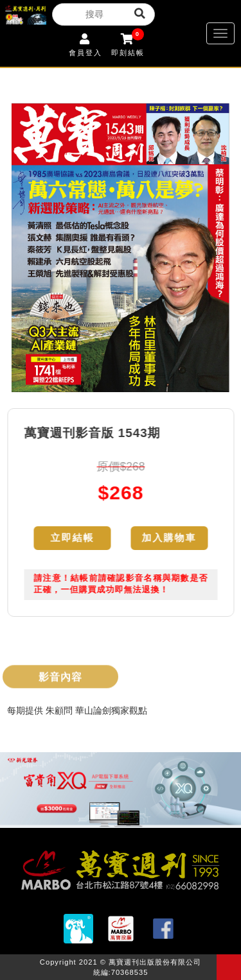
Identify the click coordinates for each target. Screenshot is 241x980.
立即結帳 (73, 538)
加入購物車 (169, 538)
